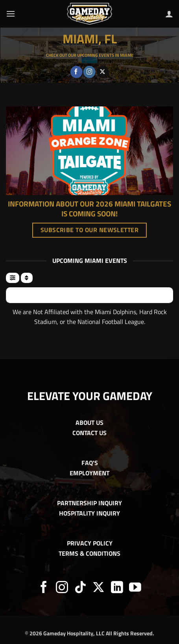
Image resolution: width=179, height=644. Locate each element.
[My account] (169, 14)
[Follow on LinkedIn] (117, 588)
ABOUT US (89, 423)
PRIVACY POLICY (90, 543)
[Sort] (27, 278)
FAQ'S (90, 463)
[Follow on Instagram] (89, 72)
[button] (11, 14)
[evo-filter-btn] (13, 278)
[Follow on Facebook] (77, 72)
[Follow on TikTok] (80, 588)
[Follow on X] (103, 72)
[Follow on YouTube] (135, 588)
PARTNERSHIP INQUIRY (89, 503)
